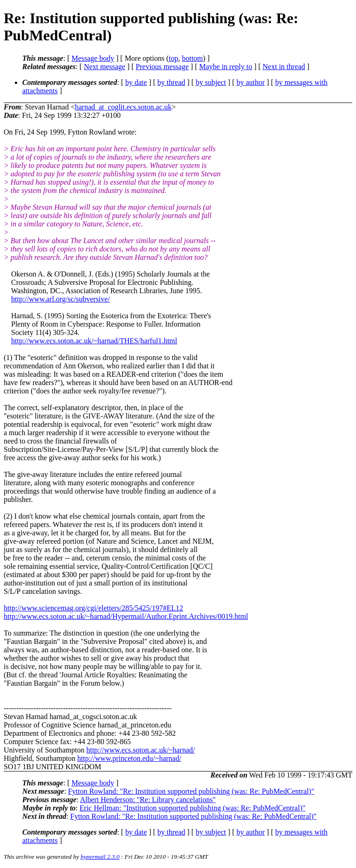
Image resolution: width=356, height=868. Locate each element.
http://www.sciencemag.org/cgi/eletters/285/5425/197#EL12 (93, 608)
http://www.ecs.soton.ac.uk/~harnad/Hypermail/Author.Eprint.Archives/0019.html (126, 616)
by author (251, 82)
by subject (211, 82)
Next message (105, 67)
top (173, 58)
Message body (93, 58)
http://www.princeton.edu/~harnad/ (129, 758)
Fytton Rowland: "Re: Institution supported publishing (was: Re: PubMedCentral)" (191, 791)
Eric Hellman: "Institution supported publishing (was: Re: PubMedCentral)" (193, 808)
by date (136, 82)
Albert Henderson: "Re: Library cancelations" (148, 800)
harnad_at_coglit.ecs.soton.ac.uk (123, 107)
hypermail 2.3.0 (100, 857)
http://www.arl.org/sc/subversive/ (60, 299)
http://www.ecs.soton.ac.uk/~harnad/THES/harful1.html (94, 341)
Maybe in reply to (226, 67)
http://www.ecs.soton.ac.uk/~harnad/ (140, 750)
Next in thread (284, 67)
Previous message (162, 67)
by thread (172, 82)
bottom (192, 58)
